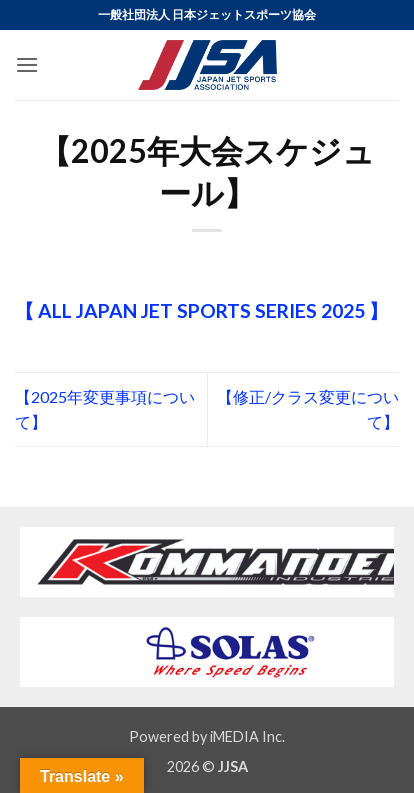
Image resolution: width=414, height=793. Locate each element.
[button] (27, 64)
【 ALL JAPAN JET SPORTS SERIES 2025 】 (201, 310)
